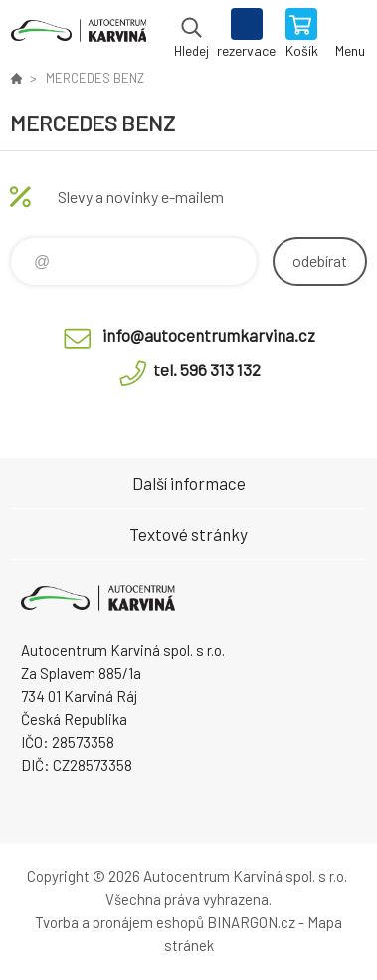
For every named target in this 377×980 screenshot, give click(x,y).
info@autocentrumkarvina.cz (209, 335)
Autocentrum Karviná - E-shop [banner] (78, 35)
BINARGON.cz (251, 922)
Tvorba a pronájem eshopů (119, 922)
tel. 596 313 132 (207, 369)
